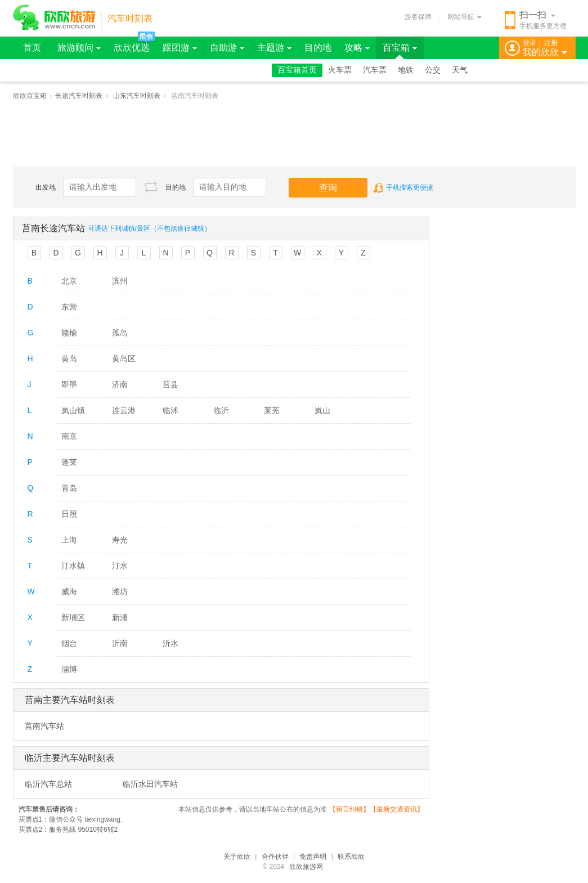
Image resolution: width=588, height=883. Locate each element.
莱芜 (272, 410)
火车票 (340, 70)
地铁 (406, 70)
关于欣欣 (237, 857)
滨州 (120, 281)
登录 (529, 43)
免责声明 (313, 857)
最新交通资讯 (397, 809)
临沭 (170, 410)
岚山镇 (73, 410)
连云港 (124, 410)
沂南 (120, 643)
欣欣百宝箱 (30, 96)
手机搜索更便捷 (403, 187)
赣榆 (69, 333)
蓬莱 (69, 462)
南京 (69, 436)
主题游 (274, 48)
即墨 (69, 384)
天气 (460, 70)
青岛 (69, 488)
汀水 (120, 566)
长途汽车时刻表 (79, 96)
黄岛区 (124, 358)
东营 (69, 307)
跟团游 (180, 48)
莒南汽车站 (44, 726)
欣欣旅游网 (306, 867)
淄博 (69, 669)
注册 (551, 43)
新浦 (120, 617)
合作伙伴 (275, 857)
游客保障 (418, 17)
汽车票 (375, 70)
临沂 (221, 410)
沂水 (170, 643)
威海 (69, 591)
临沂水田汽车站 (150, 784)
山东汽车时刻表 (137, 96)
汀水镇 (73, 566)
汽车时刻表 (130, 18)
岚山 (322, 410)
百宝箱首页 (297, 70)
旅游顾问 (79, 48)
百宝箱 (400, 48)
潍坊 (120, 591)
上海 (69, 540)
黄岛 (69, 358)
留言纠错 (349, 809)
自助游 (227, 48)
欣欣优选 (132, 48)
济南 (120, 384)
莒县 (170, 384)
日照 (69, 514)
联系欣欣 (351, 857)
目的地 (318, 48)
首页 (32, 48)
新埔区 (73, 617)
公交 (433, 70)
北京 (69, 281)
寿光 (120, 540)
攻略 (357, 48)
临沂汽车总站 (48, 784)
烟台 (69, 643)
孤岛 (120, 333)
